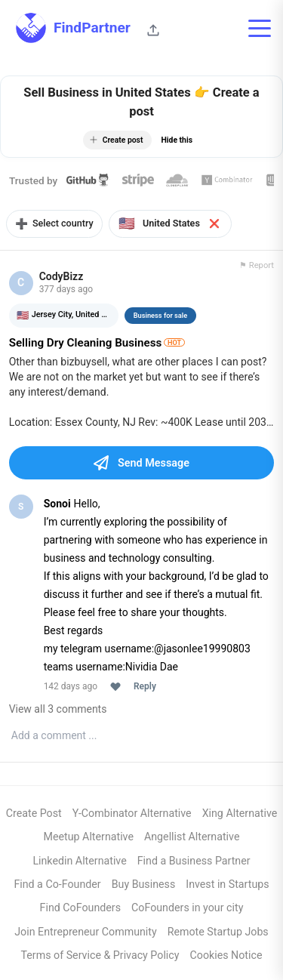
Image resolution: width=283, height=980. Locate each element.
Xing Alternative (240, 814)
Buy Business (144, 885)
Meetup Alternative (89, 838)
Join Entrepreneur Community (85, 932)
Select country (56, 224)
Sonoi (57, 504)
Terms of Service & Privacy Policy (100, 956)
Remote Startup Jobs (218, 932)
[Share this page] (153, 30)
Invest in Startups (227, 885)
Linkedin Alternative (79, 861)
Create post (116, 140)
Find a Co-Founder (57, 885)
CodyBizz (62, 277)
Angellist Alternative (192, 838)
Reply (145, 687)
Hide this (177, 140)
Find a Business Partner (194, 861)
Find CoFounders (80, 909)
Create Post (34, 814)
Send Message (141, 464)
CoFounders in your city (187, 909)
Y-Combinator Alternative (132, 814)
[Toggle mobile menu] (260, 28)
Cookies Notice (226, 956)
